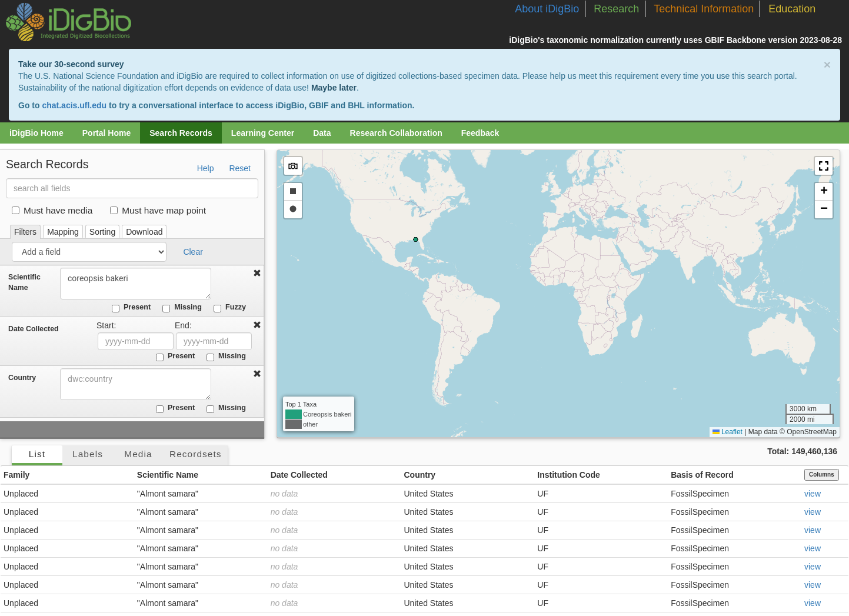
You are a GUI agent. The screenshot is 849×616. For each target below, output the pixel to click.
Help (206, 168)
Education (792, 9)
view (813, 494)
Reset (240, 168)
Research (616, 9)
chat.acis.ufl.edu (74, 105)
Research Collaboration (396, 133)
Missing (182, 308)
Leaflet (728, 432)
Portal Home (106, 133)
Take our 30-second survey (71, 64)
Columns (822, 475)
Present (131, 308)
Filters (25, 232)
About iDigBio (547, 9)
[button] (824, 166)
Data (322, 133)
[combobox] (136, 384)
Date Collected (34, 329)
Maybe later (334, 88)
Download (144, 232)
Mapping (63, 232)
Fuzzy (230, 308)
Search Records (181, 133)
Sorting (102, 232)
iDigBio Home (36, 133)
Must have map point (158, 210)
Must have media (52, 210)
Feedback (480, 133)
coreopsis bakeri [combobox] (136, 284)
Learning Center (263, 133)
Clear (193, 252)
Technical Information (704, 9)
